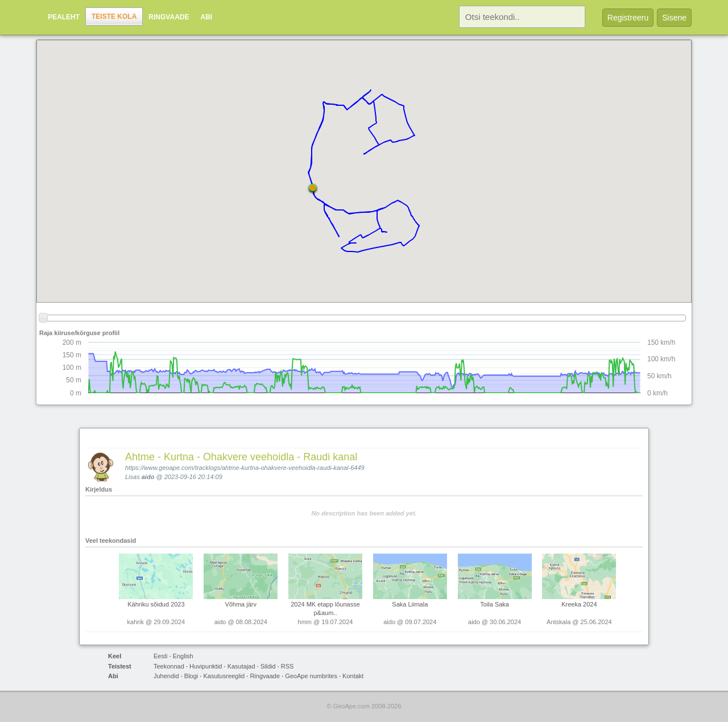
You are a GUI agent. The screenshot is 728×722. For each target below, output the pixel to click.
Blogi (191, 676)
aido (148, 477)
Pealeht (64, 17)
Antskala (559, 622)
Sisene (674, 18)
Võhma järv (241, 604)
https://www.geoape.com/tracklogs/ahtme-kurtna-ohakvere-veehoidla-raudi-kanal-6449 (245, 468)
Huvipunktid (206, 666)
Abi (206, 17)
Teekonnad (169, 666)
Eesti (160, 656)
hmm (305, 622)
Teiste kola (114, 16)
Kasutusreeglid (224, 676)
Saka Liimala (410, 604)
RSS (288, 666)
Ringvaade (169, 17)
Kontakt (353, 676)
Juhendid (166, 676)
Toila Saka (495, 604)
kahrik (136, 622)
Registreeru (628, 18)
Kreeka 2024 (579, 604)
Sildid (268, 666)
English (183, 656)
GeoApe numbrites (311, 676)
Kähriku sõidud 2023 (156, 604)
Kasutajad (241, 666)
